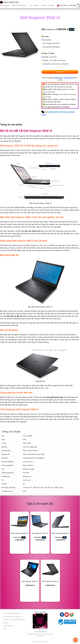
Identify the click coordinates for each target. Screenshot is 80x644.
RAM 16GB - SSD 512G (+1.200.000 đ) (56, 64)
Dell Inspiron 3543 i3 (40, 533)
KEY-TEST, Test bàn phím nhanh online (14, 620)
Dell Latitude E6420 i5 (19, 533)
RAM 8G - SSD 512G (50, 57)
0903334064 (63, 5)
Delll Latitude (53, 112)
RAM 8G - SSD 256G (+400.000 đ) (54, 60)
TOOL (5, 629)
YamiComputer (5, 5)
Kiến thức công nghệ (48, 5)
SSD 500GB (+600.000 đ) (51, 47)
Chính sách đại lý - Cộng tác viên (13, 617)
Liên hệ (6, 623)
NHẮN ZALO (58, 78)
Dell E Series (63, 112)
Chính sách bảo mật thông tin (12, 614)
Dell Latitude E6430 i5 (61, 533)
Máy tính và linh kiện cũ (19, 5)
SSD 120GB (47, 40)
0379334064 (72, 5)
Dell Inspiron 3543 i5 (50, 581)
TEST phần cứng (8, 626)
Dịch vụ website (34, 5)
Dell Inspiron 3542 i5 (30, 581)
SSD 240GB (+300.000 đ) (51, 43)
